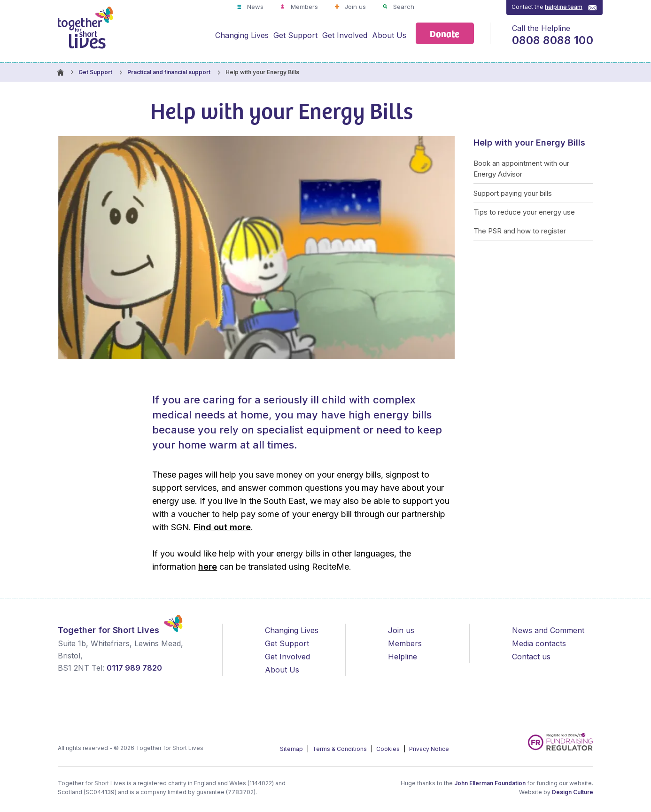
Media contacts (539, 643)
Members (303, 7)
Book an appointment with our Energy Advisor (521, 169)
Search (403, 7)
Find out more (222, 527)
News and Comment (548, 630)
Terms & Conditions (340, 749)
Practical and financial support (169, 72)
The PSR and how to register (520, 231)
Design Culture (573, 792)
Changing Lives (242, 35)
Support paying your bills (513, 193)
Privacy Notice (429, 749)
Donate (445, 33)
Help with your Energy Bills (529, 143)
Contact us (531, 657)
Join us (354, 7)
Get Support (295, 35)
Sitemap (292, 749)
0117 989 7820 (134, 668)
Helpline (403, 657)
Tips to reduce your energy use (524, 212)
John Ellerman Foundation (490, 783)
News (254, 7)
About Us (389, 35)
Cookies (389, 749)
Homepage (60, 72)
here (208, 567)
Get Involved (345, 35)
